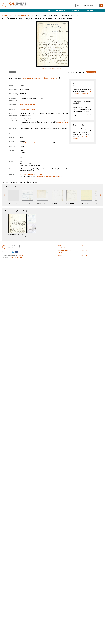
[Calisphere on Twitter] (13, 252)
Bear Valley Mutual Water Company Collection (32, 174)
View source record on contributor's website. (40, 78)
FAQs (83, 245)
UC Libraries (21, 256)
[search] (101, 5)
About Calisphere (62, 248)
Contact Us (84, 256)
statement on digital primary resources (82, 92)
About (101, 11)
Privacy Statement (86, 250)
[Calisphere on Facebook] (16, 252)
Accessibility (85, 253)
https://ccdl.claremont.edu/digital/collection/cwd (50, 176)
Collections (75, 11)
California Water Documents (25, 15)
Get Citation (13, 72)
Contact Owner (91, 72)
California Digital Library (17, 257)
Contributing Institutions (56, 11)
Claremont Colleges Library (9, 15)
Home (59, 245)
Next (100, 195)
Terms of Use (85, 248)
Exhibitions (89, 11)
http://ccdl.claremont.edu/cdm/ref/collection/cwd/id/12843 (36, 143)
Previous (5, 195)
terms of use (87, 115)
